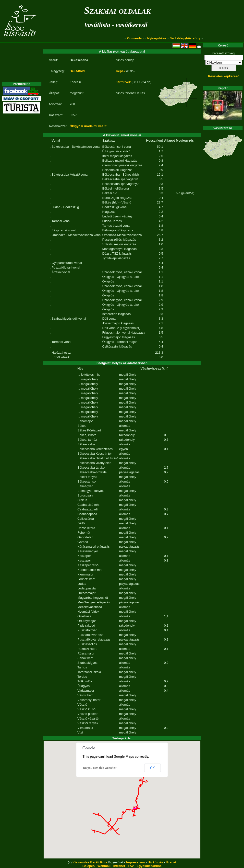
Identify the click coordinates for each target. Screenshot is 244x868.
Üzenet (171, 862)
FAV (131, 866)
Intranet (119, 866)
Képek (121, 71)
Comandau (135, 38)
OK (152, 768)
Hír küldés (155, 862)
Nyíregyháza (157, 38)
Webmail (104, 866)
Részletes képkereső (224, 76)
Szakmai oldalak (117, 10)
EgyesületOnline (149, 866)
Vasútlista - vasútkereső (116, 25)
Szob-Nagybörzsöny (185, 38)
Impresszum (135, 862)
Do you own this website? (100, 768)
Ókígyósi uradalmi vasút (88, 126)
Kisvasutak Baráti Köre (90, 862)
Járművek (123, 82)
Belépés (88, 866)
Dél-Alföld (77, 71)
